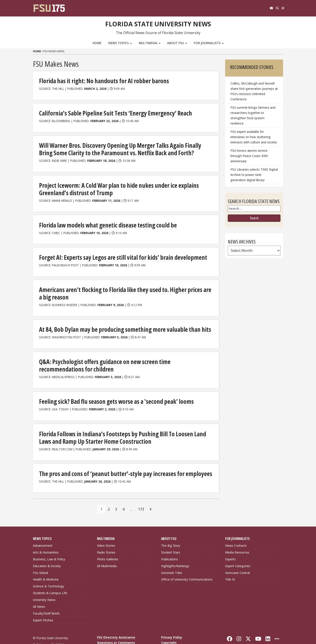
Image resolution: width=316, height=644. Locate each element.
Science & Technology (48, 572)
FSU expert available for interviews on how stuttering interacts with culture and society (254, 137)
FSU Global (40, 558)
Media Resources (237, 538)
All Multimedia (107, 551)
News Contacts (236, 531)
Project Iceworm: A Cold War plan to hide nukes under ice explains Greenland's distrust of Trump (119, 187)
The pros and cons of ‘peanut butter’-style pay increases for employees (112, 459)
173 (141, 495)
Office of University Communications (187, 565)
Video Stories (106, 531)
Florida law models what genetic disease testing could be (98, 222)
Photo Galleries (108, 545)
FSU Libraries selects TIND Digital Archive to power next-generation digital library (254, 175)
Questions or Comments (116, 628)
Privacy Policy (172, 623)
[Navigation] (281, 8)
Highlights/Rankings (175, 551)
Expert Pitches (43, 606)
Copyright (169, 628)
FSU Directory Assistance (116, 623)
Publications (170, 545)
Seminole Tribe (172, 558)
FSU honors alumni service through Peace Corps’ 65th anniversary (249, 156)
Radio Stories (106, 538)
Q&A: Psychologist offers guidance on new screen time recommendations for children (117, 353)
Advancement (43, 531)
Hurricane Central (237, 558)
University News (44, 585)
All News (39, 592)
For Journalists (209, 43)
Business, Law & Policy (49, 545)
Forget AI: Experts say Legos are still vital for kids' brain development (110, 254)
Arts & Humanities (46, 538)
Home (97, 43)
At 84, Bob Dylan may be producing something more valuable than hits (111, 318)
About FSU (177, 43)
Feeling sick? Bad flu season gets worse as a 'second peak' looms (105, 389)
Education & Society (47, 551)
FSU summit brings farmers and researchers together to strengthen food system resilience (253, 115)
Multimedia (150, 43)
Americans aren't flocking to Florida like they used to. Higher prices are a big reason (125, 286)
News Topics (120, 43)
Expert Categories (238, 551)
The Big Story (171, 531)
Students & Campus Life (50, 578)
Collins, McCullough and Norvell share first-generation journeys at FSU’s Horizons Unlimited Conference (254, 91)
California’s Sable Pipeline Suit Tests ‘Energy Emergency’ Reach (104, 113)
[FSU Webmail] (264, 8)
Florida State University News (158, 23)
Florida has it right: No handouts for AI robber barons (94, 81)
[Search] (273, 8)
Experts (230, 545)
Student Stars (171, 538)
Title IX (230, 565)
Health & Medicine (46, 565)
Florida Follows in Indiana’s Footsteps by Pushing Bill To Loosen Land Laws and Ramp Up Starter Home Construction (120, 424)
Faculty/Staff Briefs (46, 599)
